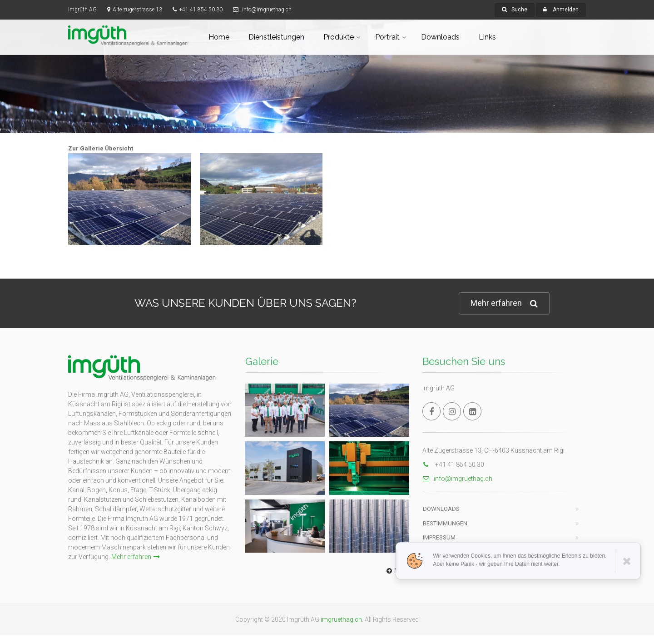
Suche (515, 10)
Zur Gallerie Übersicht (101, 148)
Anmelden (566, 10)
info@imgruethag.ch (457, 479)
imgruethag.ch (341, 619)
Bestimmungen (445, 523)
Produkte (339, 37)
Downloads (440, 37)
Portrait (387, 37)
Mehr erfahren (504, 303)
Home (219, 37)
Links (487, 37)
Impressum (439, 537)
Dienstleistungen (276, 37)
